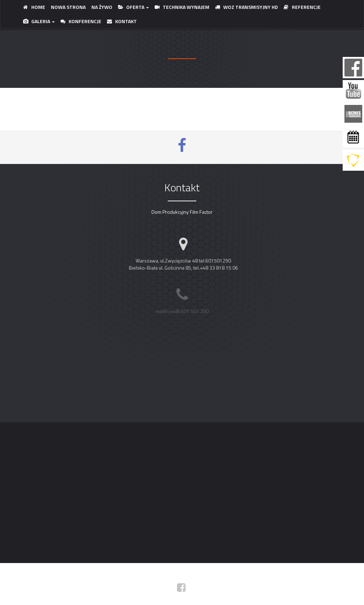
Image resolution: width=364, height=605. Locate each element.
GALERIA (39, 21)
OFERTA (133, 7)
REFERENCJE (302, 7)
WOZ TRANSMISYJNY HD (247, 7)
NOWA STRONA (68, 7)
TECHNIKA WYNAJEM (182, 7)
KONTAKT (122, 21)
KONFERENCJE (81, 21)
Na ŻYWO (102, 7)
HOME (34, 7)
